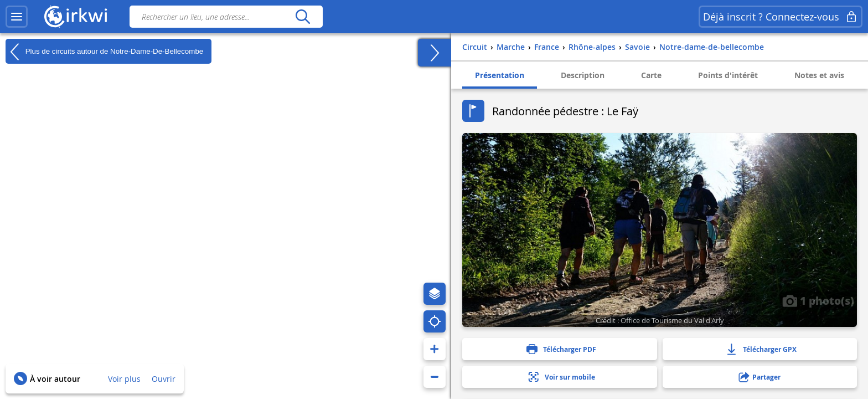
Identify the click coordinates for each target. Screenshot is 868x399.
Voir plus (124, 379)
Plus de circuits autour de (104, 52)
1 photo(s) (818, 300)
